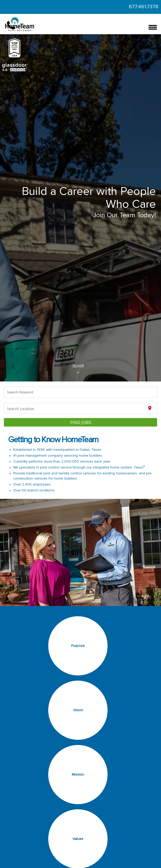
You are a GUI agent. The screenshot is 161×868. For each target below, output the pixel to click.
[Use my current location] (150, 408)
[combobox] (81, 392)
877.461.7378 (144, 7)
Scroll (78, 369)
